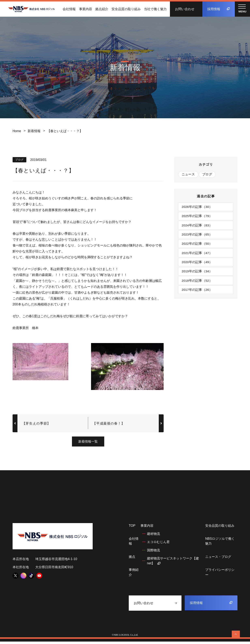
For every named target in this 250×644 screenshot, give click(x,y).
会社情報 (69, 9)
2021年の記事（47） (197, 255)
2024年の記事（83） (197, 226)
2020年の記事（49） (197, 264)
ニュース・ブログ (218, 559)
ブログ (208, 174)
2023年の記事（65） (197, 236)
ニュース (188, 174)
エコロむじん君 (158, 544)
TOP (132, 528)
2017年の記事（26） (197, 293)
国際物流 (153, 553)
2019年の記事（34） (197, 274)
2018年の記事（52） (197, 283)
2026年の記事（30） (197, 207)
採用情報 (219, 9)
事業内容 (86, 9)
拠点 (132, 559)
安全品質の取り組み (126, 9)
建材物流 (153, 536)
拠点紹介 (102, 9)
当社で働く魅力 (155, 9)
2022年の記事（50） (197, 245)
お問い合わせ (185, 9)
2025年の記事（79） (197, 217)
